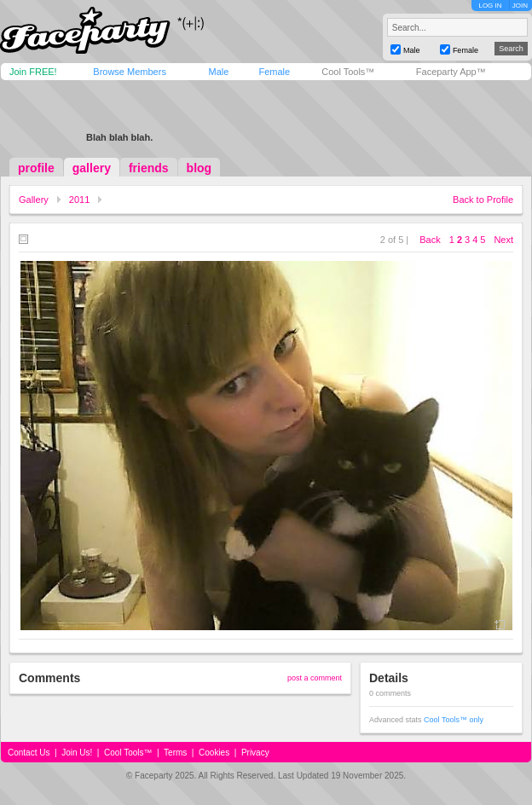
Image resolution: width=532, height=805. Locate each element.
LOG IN (490, 6)
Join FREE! (33, 72)
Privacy (255, 753)
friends (149, 168)
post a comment (315, 678)
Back (430, 240)
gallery (92, 168)
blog (199, 168)
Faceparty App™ (451, 72)
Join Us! (77, 753)
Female (274, 72)
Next (503, 240)
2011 (79, 200)
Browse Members (130, 72)
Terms (175, 753)
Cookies (214, 753)
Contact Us (29, 753)
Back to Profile (483, 200)
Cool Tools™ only (454, 720)
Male (218, 72)
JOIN (520, 6)
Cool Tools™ (348, 72)
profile (36, 168)
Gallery (34, 200)
